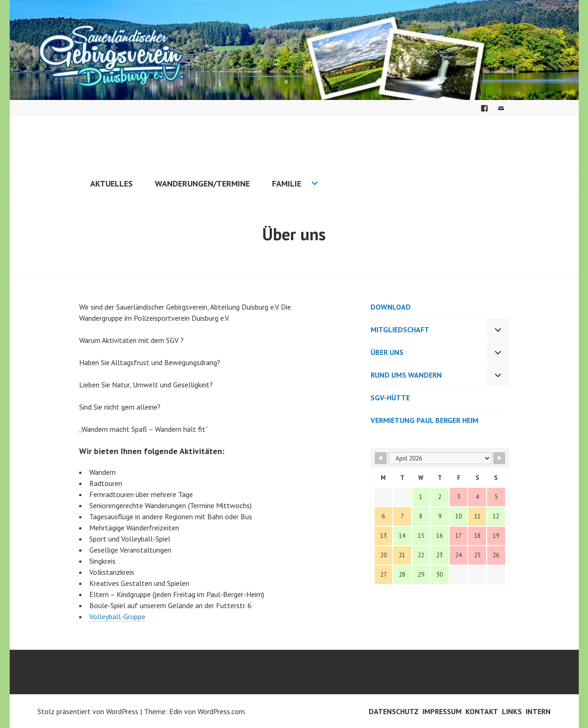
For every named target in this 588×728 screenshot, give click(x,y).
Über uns (387, 352)
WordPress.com (221, 711)
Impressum (442, 711)
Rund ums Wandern (406, 375)
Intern (538, 711)
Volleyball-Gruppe (117, 616)
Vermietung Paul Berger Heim (424, 420)
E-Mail (501, 108)
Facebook (484, 108)
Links (512, 711)
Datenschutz (394, 711)
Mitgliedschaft (400, 330)
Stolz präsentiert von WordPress (88, 711)
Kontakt (482, 711)
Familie (287, 184)
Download (391, 307)
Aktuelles (111, 184)
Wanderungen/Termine (202, 184)
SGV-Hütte (390, 398)
